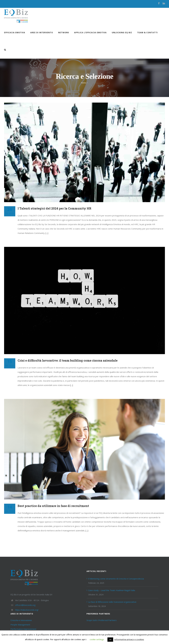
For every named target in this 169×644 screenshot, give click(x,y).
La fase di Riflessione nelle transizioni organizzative (112, 602)
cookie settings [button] (97, 639)
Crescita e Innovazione (21, 620)
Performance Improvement (23, 629)
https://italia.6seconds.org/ (27, 610)
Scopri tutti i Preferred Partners (102, 620)
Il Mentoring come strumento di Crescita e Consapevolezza (116, 579)
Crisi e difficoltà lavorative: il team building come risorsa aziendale (68, 360)
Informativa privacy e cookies (129, 639)
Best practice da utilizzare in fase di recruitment (53, 506)
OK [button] (110, 639)
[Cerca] (5, 50)
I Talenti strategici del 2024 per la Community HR (54, 208)
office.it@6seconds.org (25, 605)
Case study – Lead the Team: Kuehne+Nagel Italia (112, 590)
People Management (20, 625)
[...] (47, 233)
